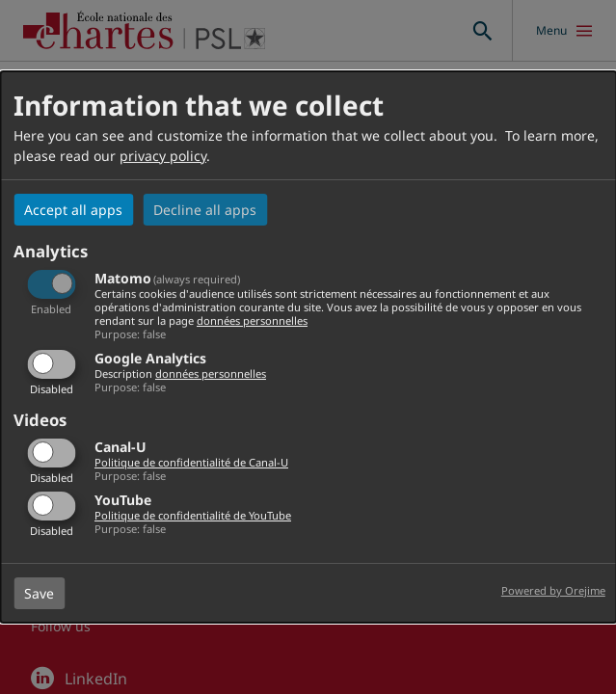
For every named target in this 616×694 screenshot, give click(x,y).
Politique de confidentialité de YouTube (193, 515)
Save (39, 593)
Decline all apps (205, 210)
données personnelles (252, 320)
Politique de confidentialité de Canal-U (191, 462)
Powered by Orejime (553, 590)
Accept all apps (73, 210)
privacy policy (163, 156)
